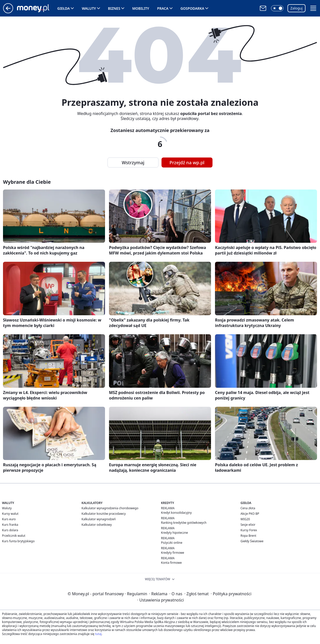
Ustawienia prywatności (160, 600)
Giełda (63, 8)
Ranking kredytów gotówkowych (184, 523)
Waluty (89, 8)
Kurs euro (9, 519)
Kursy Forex (249, 530)
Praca (163, 8)
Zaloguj (297, 8)
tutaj (98, 634)
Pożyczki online (172, 543)
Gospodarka (192, 8)
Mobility (141, 8)
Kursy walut (10, 514)
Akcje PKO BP (250, 514)
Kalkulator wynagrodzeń (99, 519)
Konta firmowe (171, 563)
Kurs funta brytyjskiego (18, 541)
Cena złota (248, 508)
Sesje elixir (248, 525)
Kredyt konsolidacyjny (176, 513)
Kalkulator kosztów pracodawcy (104, 514)
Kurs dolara (10, 530)
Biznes (114, 8)
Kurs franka (10, 525)
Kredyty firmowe (173, 553)
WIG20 (245, 519)
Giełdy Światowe (252, 541)
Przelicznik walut (14, 536)
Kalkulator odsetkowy (97, 525)
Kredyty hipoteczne (174, 533)
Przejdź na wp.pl (187, 162)
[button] (277, 8)
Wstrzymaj (133, 162)
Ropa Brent (248, 536)
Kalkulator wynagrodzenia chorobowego (110, 508)
